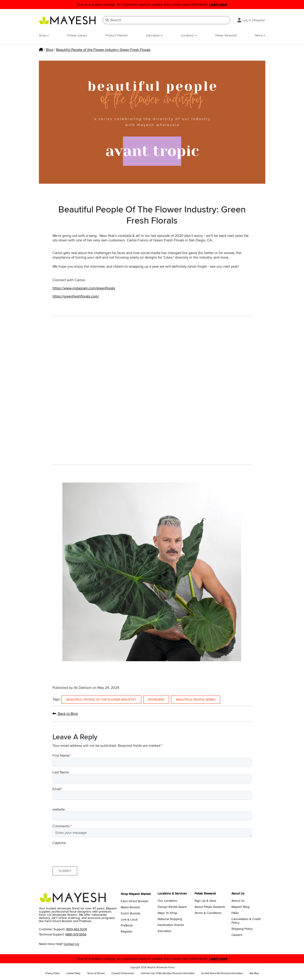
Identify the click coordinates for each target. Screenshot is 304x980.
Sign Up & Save (205, 901)
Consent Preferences (123, 973)
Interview (156, 700)
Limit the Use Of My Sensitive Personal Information (168, 973)
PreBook (127, 925)
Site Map (254, 973)
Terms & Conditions (208, 913)
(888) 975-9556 (76, 934)
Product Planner (117, 35)
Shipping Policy (242, 929)
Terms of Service (96, 973)
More (260, 35)
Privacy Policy (52, 973)
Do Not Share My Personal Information (222, 973)
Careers (237, 935)
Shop (44, 35)
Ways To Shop (167, 913)
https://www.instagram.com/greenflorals (84, 288)
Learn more (218, 5)
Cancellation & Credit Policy (246, 921)
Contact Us (71, 944)
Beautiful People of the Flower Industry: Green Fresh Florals (103, 50)
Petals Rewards (226, 35)
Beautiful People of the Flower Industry (101, 700)
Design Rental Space (172, 907)
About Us (238, 901)
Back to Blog (65, 714)
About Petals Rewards (210, 907)
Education (154, 35)
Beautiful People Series (196, 700)
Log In (247, 20)
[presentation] (87, 854)
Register (259, 20)
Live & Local (129, 920)
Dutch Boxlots (131, 913)
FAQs (235, 913)
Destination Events (171, 925)
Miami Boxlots (130, 907)
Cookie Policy (73, 973)
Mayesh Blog (240, 907)
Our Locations (167, 901)
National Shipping (170, 919)
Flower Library (77, 35)
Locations (189, 35)
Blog (50, 50)
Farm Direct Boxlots (135, 901)
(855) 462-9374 (76, 929)
